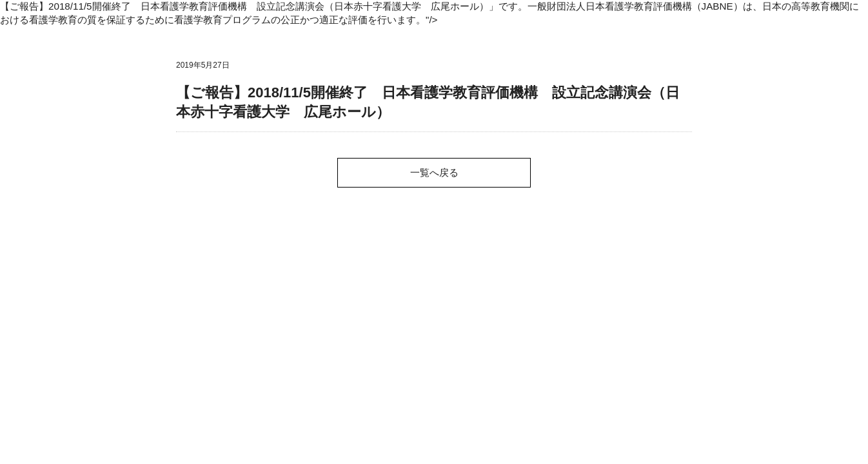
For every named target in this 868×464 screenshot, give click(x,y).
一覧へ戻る (434, 172)
